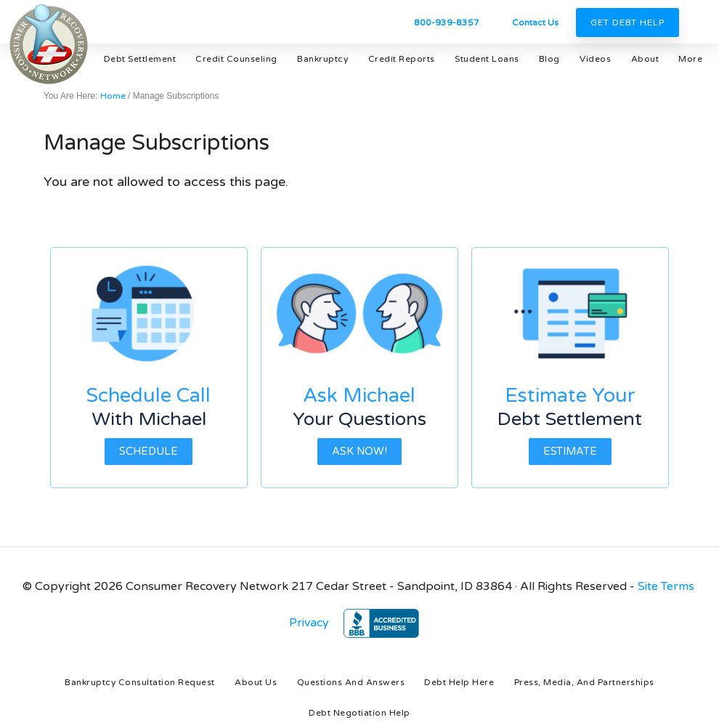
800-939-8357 (447, 23)
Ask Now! (359, 452)
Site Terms (666, 586)
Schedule (149, 452)
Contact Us (535, 23)
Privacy (309, 623)
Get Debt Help (627, 23)
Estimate (570, 452)
